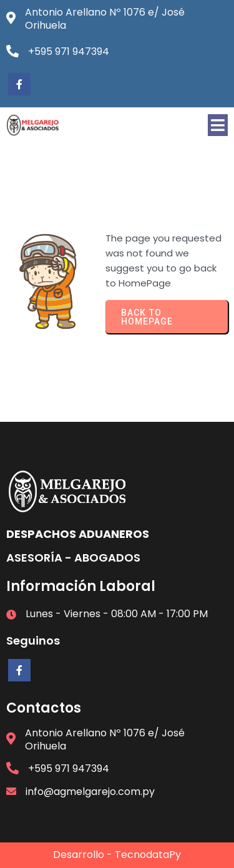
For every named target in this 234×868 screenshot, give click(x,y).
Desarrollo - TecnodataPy (117, 855)
